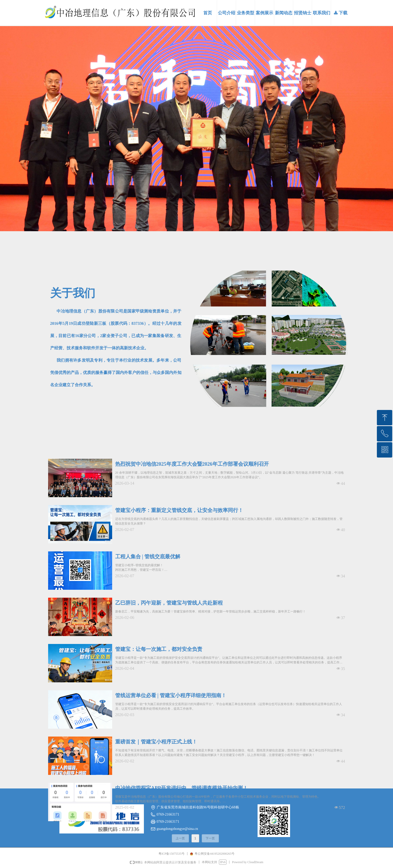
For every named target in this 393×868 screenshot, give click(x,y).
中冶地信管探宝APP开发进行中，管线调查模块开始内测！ (182, 788)
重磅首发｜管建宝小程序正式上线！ (156, 742)
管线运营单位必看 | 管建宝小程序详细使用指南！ (171, 695)
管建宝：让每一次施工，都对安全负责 (159, 649)
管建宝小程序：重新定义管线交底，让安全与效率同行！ (179, 510)
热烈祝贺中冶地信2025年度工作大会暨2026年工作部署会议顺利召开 (192, 464)
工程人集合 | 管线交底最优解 (148, 557)
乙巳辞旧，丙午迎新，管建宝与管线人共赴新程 (169, 603)
